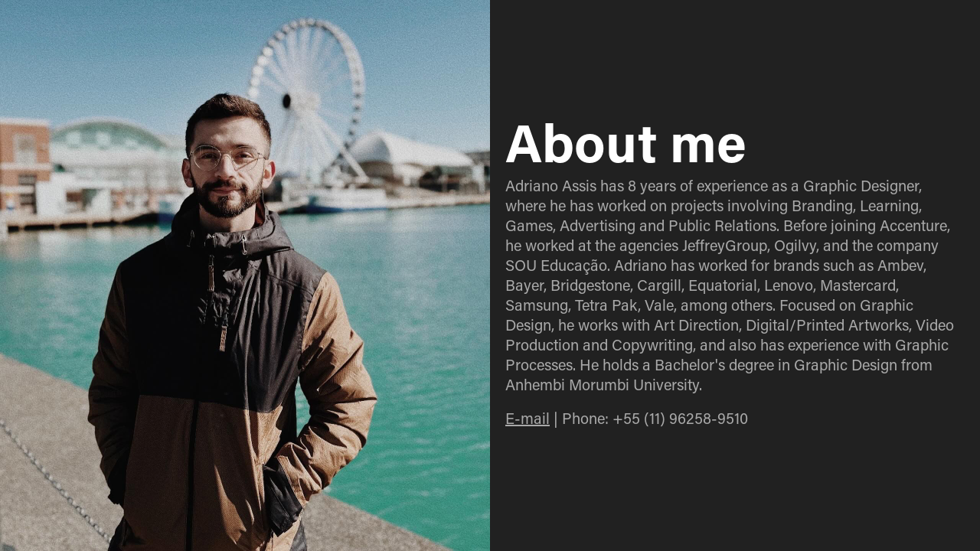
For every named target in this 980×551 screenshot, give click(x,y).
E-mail (528, 418)
